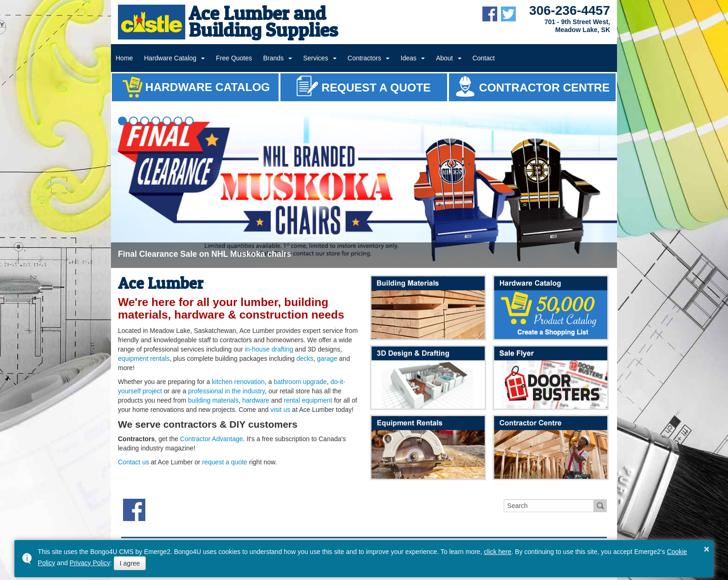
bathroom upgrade (300, 382)
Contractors (364, 58)
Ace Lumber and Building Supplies (263, 21)
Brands (273, 58)
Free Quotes (234, 58)
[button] (122, 121)
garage (327, 358)
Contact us (133, 462)
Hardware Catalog (170, 58)
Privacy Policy (90, 563)
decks (305, 358)
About (445, 58)
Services (316, 58)
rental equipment (308, 400)
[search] (549, 506)
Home (124, 58)
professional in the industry (227, 391)
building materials (213, 400)
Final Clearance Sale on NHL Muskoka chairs (205, 254)
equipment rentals (144, 358)
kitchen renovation (238, 382)
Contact (483, 58)
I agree (130, 563)
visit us (280, 410)
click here (497, 552)
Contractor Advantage (211, 439)
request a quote (224, 462)
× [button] (707, 549)
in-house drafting (269, 349)
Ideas (409, 58)
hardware (256, 400)
